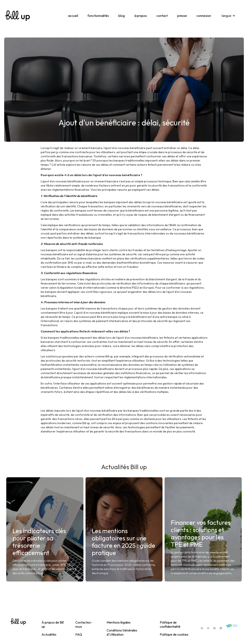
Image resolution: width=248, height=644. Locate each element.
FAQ (79, 634)
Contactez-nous (84, 624)
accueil (73, 16)
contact (162, 16)
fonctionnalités (98, 16)
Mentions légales (119, 622)
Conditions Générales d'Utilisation (122, 632)
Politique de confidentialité (170, 624)
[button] (229, 16)
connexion (204, 16)
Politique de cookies (174, 634)
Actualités (49, 634)
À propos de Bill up (53, 624)
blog (122, 16)
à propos (141, 16)
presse (182, 16)
